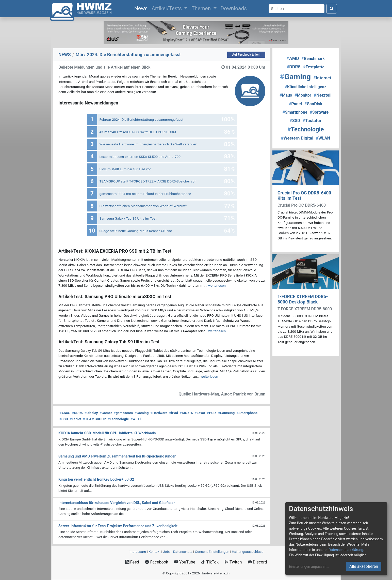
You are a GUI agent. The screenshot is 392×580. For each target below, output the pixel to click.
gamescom (123, 413)
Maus (286, 95)
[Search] (297, 9)
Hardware (159, 413)
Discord (257, 562)
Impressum (137, 552)
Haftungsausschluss (248, 552)
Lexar (200, 413)
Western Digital (297, 138)
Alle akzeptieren (364, 566)
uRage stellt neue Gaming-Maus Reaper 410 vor (136, 231)
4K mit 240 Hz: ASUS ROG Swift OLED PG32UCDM (138, 132)
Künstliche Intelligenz (306, 87)
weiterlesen (217, 285)
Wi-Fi (136, 419)
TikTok (210, 562)
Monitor (303, 95)
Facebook (157, 562)
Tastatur (312, 120)
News (142, 8)
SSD (64, 419)
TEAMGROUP (94, 419)
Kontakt (154, 552)
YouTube (185, 562)
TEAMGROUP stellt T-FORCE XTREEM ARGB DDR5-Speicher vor (148, 181)
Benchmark (313, 59)
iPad (174, 413)
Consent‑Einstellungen (212, 552)
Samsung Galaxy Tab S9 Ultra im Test (128, 218)
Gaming (142, 413)
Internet (322, 78)
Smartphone (247, 413)
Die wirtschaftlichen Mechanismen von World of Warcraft (143, 206)
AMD (293, 58)
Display (91, 413)
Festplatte (314, 67)
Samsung (226, 413)
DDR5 (77, 413)
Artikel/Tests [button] (167, 8)
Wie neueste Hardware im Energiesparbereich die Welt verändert (149, 144)
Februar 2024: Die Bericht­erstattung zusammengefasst (142, 119)
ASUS (65, 413)
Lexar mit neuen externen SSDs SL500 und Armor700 (140, 157)
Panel (295, 104)
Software (319, 112)
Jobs (167, 552)
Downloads (234, 8)
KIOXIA (186, 413)
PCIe (212, 413)
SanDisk (313, 104)
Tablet (75, 419)
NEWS (65, 55)
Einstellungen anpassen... (309, 567)
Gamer (106, 413)
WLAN (323, 138)
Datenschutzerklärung (346, 550)
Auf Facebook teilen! (246, 55)
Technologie (118, 419)
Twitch (233, 562)
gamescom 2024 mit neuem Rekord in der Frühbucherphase (145, 194)
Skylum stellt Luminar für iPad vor (125, 169)
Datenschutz (183, 552)
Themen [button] (202, 8)
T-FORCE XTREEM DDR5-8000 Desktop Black (303, 299)
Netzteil (323, 95)
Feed (132, 562)
